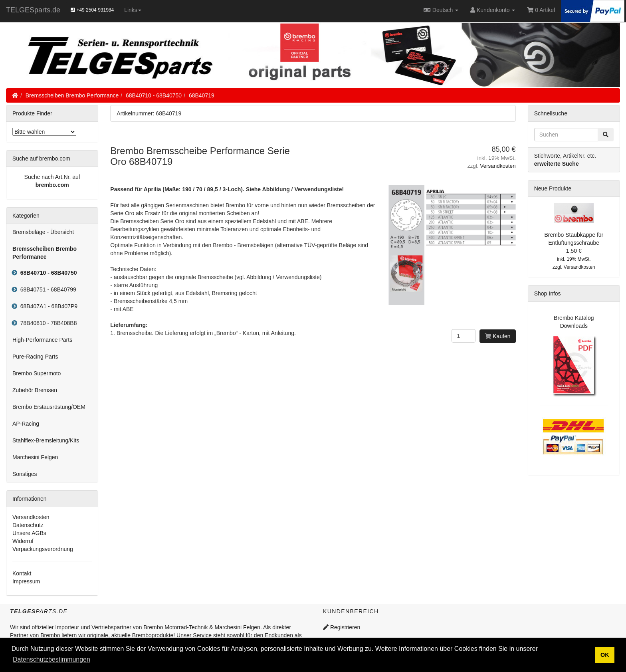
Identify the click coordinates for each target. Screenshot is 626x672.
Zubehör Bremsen (35, 390)
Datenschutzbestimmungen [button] (52, 659)
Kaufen (497, 336)
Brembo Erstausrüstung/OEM (49, 407)
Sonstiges (25, 474)
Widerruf (23, 541)
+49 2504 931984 (92, 10)
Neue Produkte (553, 188)
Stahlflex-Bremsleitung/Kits (46, 440)
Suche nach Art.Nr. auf (52, 177)
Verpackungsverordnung (43, 549)
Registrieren (342, 627)
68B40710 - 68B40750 (154, 95)
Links (133, 10)
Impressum (26, 581)
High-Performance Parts (42, 340)
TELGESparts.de (33, 10)
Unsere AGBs (29, 533)
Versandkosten (498, 166)
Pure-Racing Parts (35, 357)
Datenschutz (28, 525)
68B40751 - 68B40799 (47, 289)
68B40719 (202, 95)
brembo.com (52, 185)
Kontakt (22, 573)
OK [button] (605, 655)
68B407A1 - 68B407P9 (47, 306)
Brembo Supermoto (37, 373)
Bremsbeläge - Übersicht (43, 232)
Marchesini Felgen (35, 457)
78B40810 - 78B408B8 (47, 323)
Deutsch (441, 10)
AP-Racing (26, 424)
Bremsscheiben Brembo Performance (72, 95)
